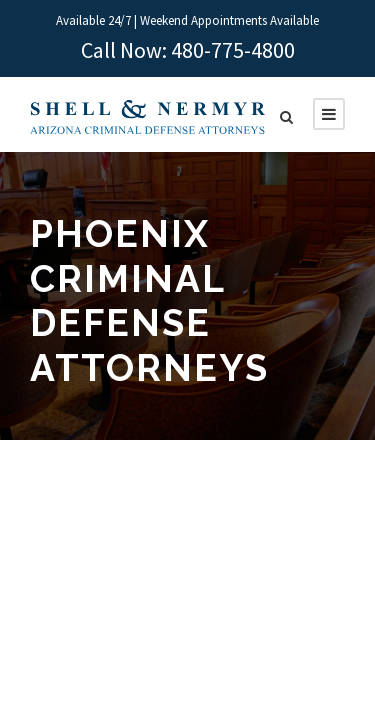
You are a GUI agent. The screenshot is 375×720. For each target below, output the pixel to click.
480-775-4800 (233, 50)
